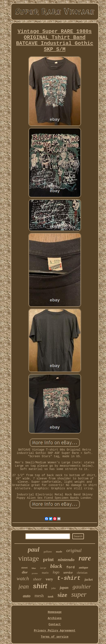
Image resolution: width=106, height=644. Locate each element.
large (43, 568)
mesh (39, 596)
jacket (89, 579)
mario (45, 573)
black (56, 566)
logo (56, 572)
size (62, 595)
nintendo (66, 560)
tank (51, 596)
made (59, 552)
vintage (29, 558)
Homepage (55, 612)
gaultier (82, 586)
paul (34, 549)
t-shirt (69, 578)
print (48, 559)
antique (83, 568)
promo (35, 573)
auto (27, 596)
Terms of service (55, 637)
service (68, 573)
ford (70, 567)
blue (34, 568)
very (49, 579)
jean (24, 586)
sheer (37, 579)
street (24, 568)
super (79, 594)
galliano (48, 552)
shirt (40, 586)
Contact (55, 624)
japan (64, 588)
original (74, 550)
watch (23, 578)
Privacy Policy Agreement (55, 631)
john (53, 588)
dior (25, 572)
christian (82, 573)
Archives (55, 618)
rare (85, 558)
